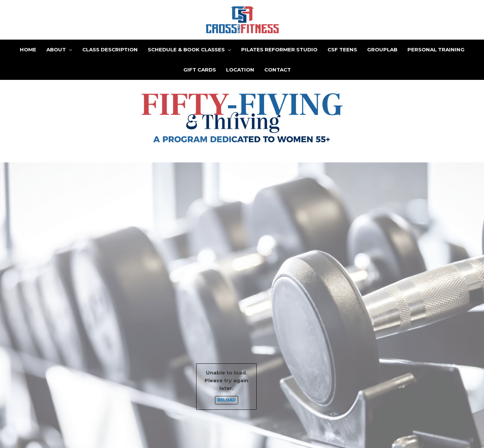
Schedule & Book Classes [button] (186, 49)
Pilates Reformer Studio (279, 49)
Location (240, 70)
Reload (227, 400)
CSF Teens (342, 49)
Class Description (110, 49)
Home (28, 49)
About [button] (56, 49)
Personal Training (436, 49)
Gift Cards (200, 70)
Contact (278, 70)
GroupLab (382, 49)
